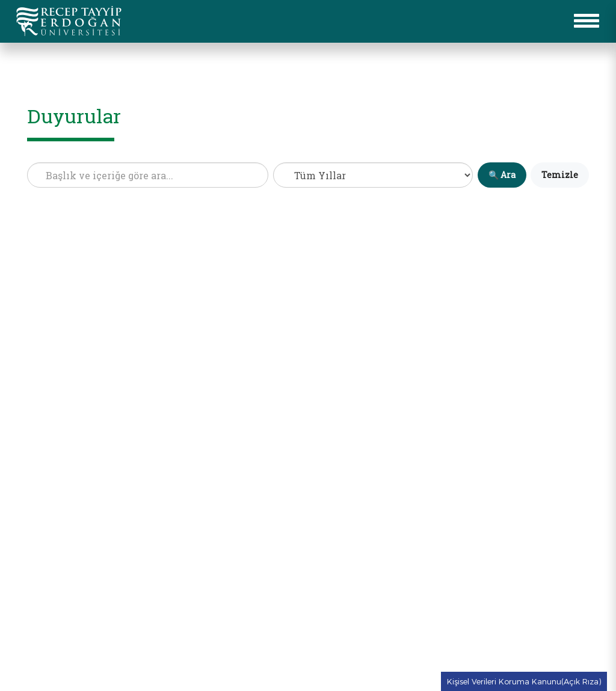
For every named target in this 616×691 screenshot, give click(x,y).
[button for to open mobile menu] (587, 21)
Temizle (560, 175)
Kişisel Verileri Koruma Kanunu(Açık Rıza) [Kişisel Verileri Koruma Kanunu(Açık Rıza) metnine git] (524, 681)
